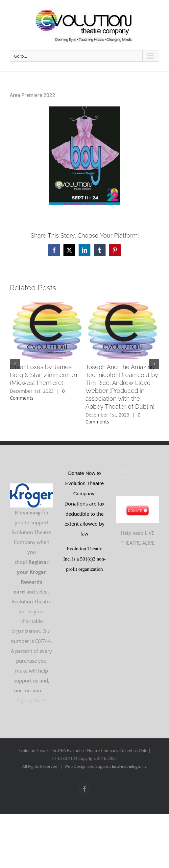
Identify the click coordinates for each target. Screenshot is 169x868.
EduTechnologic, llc (129, 766)
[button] (15, 364)
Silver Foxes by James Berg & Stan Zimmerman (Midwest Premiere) (43, 375)
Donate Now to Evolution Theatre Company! (84, 483)
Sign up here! (32, 700)
